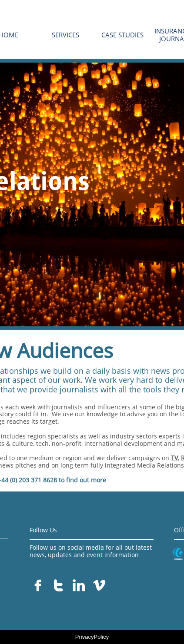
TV (174, 458)
